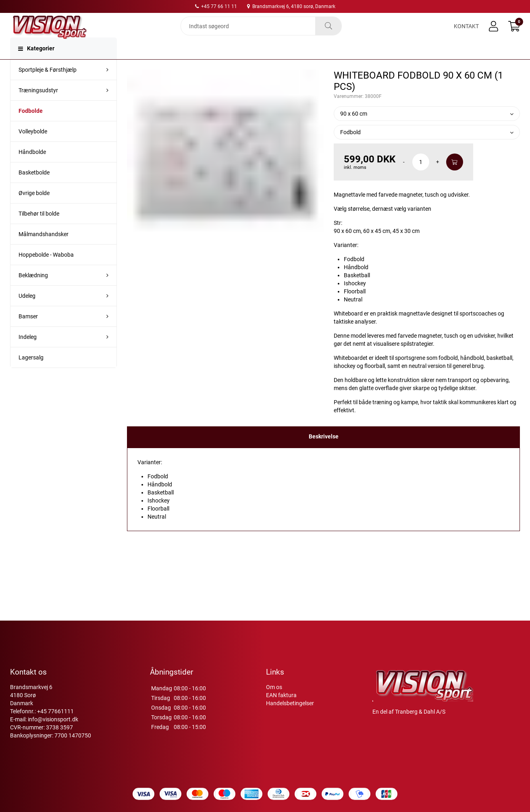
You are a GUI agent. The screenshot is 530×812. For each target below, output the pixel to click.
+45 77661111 (55, 711)
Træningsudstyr (38, 106)
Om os (274, 687)
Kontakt (466, 33)
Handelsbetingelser (290, 703)
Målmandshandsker (44, 250)
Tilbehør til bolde (39, 230)
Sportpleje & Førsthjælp (48, 86)
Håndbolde (32, 168)
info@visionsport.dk (53, 719)
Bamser (28, 332)
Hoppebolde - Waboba (46, 271)
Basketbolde (34, 189)
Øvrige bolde (34, 209)
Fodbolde (31, 127)
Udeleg (27, 312)
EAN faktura (281, 695)
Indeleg (28, 353)
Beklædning (33, 291)
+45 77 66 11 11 (216, 6)
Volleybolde (33, 147)
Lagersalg (31, 374)
